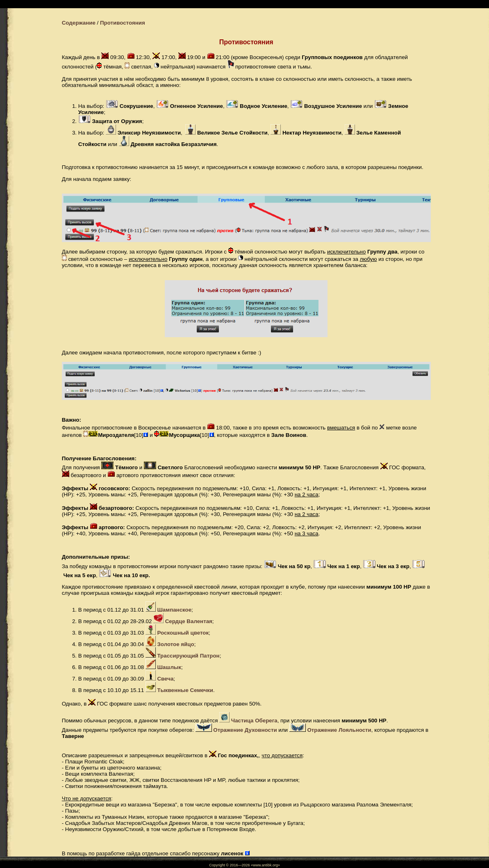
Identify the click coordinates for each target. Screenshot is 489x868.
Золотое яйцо (175, 644)
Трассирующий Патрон (188, 656)
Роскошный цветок (183, 633)
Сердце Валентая (189, 621)
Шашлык (169, 667)
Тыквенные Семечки (185, 690)
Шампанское (174, 610)
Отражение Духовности (245, 730)
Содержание (79, 23)
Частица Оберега (254, 721)
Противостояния (123, 23)
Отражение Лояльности (339, 730)
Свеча (165, 679)
